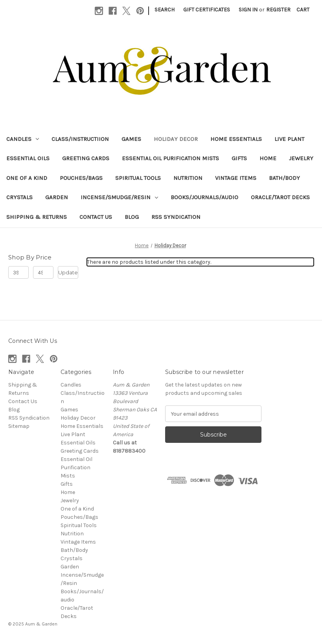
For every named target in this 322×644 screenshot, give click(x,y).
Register (278, 10)
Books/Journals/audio (204, 197)
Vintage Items (236, 178)
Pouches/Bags (81, 178)
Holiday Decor (176, 139)
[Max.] (43, 272)
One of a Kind (27, 178)
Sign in (248, 10)
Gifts (239, 158)
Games (131, 139)
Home (268, 158)
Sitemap (19, 426)
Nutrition (188, 178)
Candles (23, 139)
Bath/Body (284, 178)
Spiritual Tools (138, 178)
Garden (57, 197)
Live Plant (289, 139)
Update (68, 272)
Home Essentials (236, 139)
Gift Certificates (207, 10)
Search (165, 10)
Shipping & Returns (37, 217)
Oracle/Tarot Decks (280, 197)
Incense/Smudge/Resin (119, 197)
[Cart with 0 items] (303, 10)
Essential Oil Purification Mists (170, 158)
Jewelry (301, 158)
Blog (132, 217)
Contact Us (96, 217)
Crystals (19, 197)
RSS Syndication (176, 217)
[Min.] (18, 272)
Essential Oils (28, 158)
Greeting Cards (86, 158)
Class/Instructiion (80, 139)
